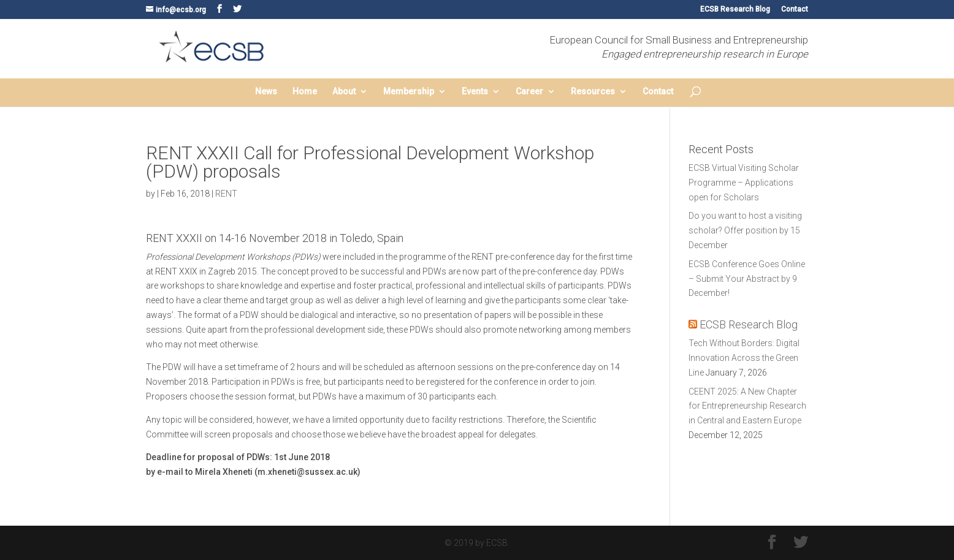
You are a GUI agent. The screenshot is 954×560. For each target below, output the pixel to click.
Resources (593, 92)
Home (305, 92)
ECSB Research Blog (735, 9)
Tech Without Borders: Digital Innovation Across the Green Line (744, 358)
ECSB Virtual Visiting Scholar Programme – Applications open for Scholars (744, 183)
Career (529, 92)
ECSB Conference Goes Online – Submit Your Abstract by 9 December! (747, 279)
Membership (409, 92)
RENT (226, 194)
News (266, 92)
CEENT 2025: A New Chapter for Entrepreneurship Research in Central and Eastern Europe (747, 406)
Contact (795, 9)
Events (475, 92)
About (344, 92)
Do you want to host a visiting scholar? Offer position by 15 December (745, 230)
